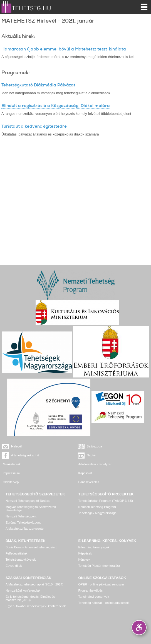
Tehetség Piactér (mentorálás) (99, 566)
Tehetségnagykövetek (21, 560)
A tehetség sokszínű (25, 455)
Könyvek (84, 560)
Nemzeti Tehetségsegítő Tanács (28, 501)
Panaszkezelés (89, 482)
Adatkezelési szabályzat (95, 464)
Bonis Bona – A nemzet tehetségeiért (31, 547)
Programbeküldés (91, 590)
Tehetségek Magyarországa (97, 513)
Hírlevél (16, 446)
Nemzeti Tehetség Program (97, 507)
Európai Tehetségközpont (23, 522)
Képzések (85, 553)
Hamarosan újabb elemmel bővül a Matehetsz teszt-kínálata (64, 49)
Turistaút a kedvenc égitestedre (34, 126)
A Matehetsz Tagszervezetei (25, 529)
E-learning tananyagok (94, 547)
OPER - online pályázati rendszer (101, 584)
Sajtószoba (94, 446)
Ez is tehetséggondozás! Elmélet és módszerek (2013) (30, 598)
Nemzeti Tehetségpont (21, 516)
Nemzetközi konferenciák (23, 590)
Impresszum (11, 473)
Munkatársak (12, 464)
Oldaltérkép (11, 482)
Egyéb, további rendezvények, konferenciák (36, 606)
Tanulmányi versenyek (94, 597)
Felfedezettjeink (16, 553)
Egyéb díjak (14, 566)
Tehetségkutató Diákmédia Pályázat (38, 85)
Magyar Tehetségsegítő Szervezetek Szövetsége (31, 509)
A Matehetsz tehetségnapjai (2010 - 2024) (34, 584)
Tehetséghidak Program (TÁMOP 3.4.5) (106, 501)
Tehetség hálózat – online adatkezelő (104, 603)
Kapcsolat (85, 473)
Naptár (91, 455)
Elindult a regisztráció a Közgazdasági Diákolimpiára (56, 106)
